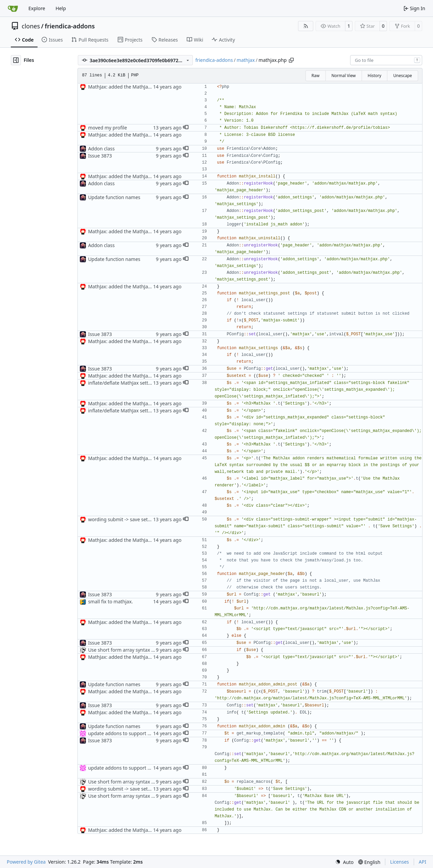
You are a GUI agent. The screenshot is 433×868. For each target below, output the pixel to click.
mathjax (246, 60)
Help (61, 8)
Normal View (344, 76)
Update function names (114, 197)
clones (31, 26)
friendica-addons (70, 26)
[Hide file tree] (16, 60)
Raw (316, 76)
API (423, 862)
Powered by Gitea (26, 862)
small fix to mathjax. (110, 601)
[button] (186, 128)
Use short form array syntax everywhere (132, 650)
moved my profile (107, 128)
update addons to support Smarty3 (127, 733)
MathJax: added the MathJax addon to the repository (146, 87)
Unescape (402, 76)
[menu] (344, 862)
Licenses (400, 862)
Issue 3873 (100, 156)
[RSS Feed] (306, 26)
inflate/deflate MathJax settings (123, 383)
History (374, 76)
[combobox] (386, 60)
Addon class (101, 149)
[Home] (13, 8)
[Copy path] (291, 60)
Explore (37, 8)
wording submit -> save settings (123, 519)
